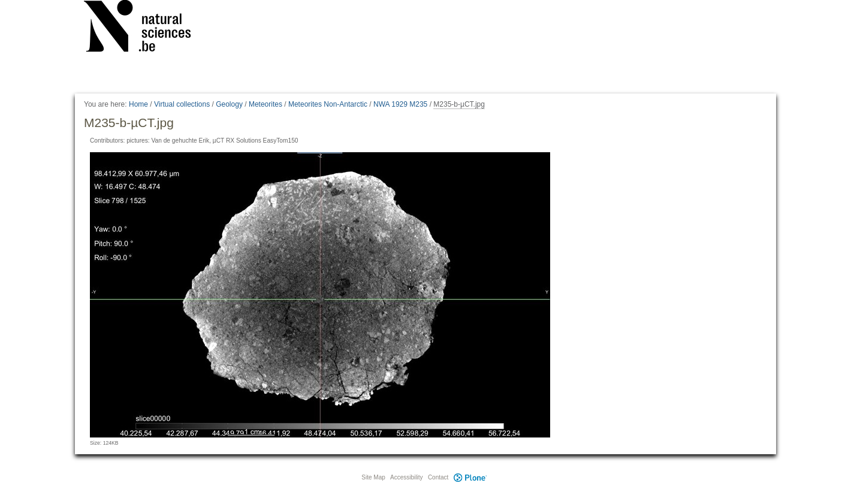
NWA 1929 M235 (400, 104)
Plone (470, 477)
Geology (229, 104)
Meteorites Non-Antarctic (328, 104)
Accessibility (406, 477)
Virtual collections (182, 104)
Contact (438, 477)
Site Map (373, 477)
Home (138, 104)
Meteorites (265, 104)
